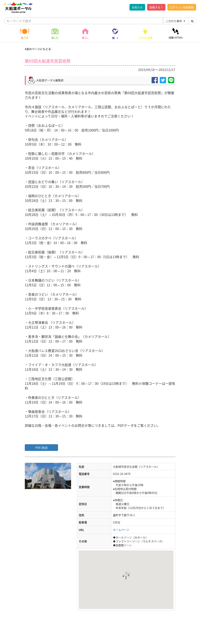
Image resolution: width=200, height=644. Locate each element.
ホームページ (121, 530)
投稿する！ (156, 7)
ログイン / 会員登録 (182, 7)
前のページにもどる (38, 49)
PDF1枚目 (42, 448)
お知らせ (137, 7)
